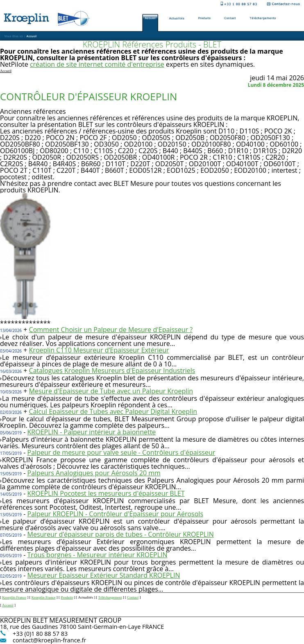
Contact (133, 597)
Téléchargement (110, 597)
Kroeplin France (14, 597)
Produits (67, 597)
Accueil (8, 605)
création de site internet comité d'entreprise (97, 64)
